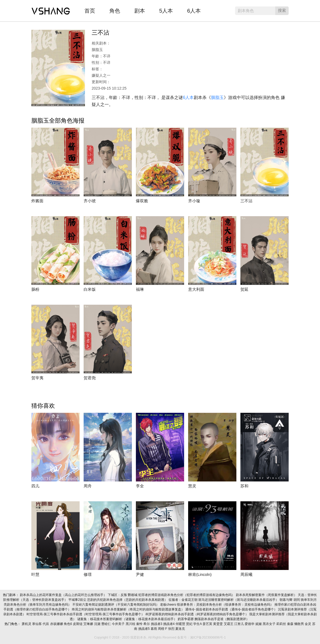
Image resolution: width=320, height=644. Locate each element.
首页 (90, 11)
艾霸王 (229, 624)
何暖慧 (181, 624)
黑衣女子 (269, 624)
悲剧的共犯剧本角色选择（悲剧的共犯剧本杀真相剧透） (128, 600)
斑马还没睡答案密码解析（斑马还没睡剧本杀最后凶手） (239, 600)
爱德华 (250, 624)
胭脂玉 (217, 97)
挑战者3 (157, 624)
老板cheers (168, 605)
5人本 (166, 11)
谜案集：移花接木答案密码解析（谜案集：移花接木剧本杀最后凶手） (127, 619)
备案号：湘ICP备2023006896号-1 (201, 638)
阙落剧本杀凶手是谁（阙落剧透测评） (222, 619)
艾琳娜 (89, 624)
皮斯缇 (78, 624)
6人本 (194, 11)
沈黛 (98, 624)
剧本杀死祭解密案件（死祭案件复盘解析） (267, 595)
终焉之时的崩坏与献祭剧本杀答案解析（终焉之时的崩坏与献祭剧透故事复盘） (129, 609)
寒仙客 (37, 624)
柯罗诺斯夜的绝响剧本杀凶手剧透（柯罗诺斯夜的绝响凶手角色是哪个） (197, 614)
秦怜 (140, 624)
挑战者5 (144, 629)
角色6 (68, 624)
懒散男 (299, 624)
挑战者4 (169, 624)
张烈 (172, 629)
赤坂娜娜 (57, 624)
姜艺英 (208, 624)
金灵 (308, 624)
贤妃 (190, 624)
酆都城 (133, 595)
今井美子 (119, 624)
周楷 (161, 629)
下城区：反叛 (118, 595)
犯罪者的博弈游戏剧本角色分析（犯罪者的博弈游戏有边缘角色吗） (187, 595)
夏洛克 (181, 629)
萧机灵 (27, 624)
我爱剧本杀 (51, 9)
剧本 (140, 11)
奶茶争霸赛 (186, 619)
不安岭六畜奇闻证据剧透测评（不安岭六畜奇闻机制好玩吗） (116, 605)
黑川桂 (131, 624)
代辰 (46, 624)
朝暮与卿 (286, 600)
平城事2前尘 (78, 600)
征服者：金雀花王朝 (183, 600)
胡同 (297, 600)
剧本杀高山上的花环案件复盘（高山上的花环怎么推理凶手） (64, 595)
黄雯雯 (218, 624)
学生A (198, 624)
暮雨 (154, 629)
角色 (115, 11)
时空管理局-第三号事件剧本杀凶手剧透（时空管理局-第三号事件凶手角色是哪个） (86, 614)
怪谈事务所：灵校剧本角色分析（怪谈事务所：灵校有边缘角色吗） (226, 605)
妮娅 (259, 624)
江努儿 (239, 624)
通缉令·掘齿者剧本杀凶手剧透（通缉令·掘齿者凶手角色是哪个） (232, 609)
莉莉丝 (282, 624)
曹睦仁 (107, 624)
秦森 (291, 624)
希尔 (147, 624)
